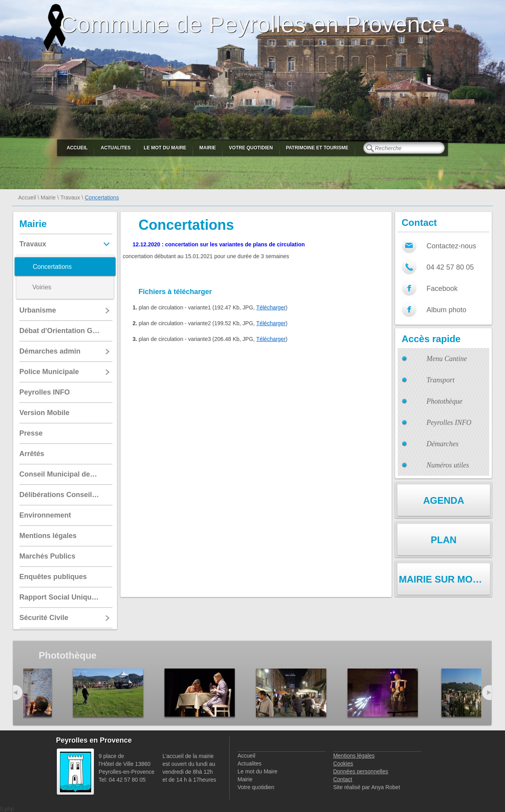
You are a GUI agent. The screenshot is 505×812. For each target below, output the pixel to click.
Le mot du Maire (165, 148)
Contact (342, 779)
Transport (440, 380)
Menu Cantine (447, 359)
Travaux (70, 197)
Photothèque (444, 401)
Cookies (343, 764)
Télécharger (271, 307)
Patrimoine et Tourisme (317, 148)
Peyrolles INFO (449, 423)
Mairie (208, 148)
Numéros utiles (448, 465)
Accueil (77, 148)
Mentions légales (354, 756)
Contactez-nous (451, 246)
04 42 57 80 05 (450, 267)
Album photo (446, 310)
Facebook (442, 289)
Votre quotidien (251, 148)
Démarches (442, 444)
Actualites (116, 148)
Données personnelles (360, 771)
